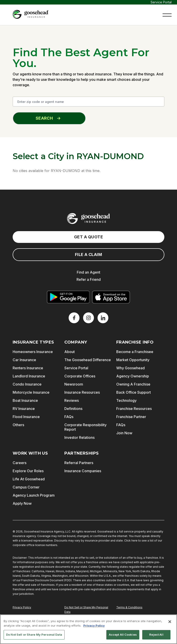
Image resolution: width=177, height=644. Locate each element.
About (70, 352)
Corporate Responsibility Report (85, 427)
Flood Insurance (26, 417)
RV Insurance (24, 409)
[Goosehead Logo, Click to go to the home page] (31, 14)
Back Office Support (134, 392)
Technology (126, 400)
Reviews (72, 400)
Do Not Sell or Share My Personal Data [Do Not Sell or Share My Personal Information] (86, 610)
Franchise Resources (134, 409)
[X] (88, 318)
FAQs (69, 417)
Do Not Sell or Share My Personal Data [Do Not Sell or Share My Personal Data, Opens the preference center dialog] (34, 635)
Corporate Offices (80, 376)
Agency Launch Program (34, 495)
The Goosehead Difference (88, 360)
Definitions (73, 409)
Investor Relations (79, 437)
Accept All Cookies (123, 635)
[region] (88, 629)
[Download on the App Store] (111, 297)
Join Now (124, 433)
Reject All (156, 635)
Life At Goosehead (29, 479)
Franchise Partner (131, 417)
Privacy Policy (22, 607)
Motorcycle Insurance (31, 392)
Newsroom (74, 384)
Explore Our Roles (28, 471)
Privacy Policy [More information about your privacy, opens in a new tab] (94, 625)
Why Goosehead (130, 368)
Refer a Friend (89, 279)
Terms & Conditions (129, 607)
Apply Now (22, 503)
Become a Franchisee (135, 352)
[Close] (170, 622)
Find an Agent (88, 272)
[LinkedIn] (103, 318)
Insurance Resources (82, 392)
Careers (20, 463)
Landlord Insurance (29, 376)
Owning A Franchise (133, 384)
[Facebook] (74, 318)
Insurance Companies (83, 471)
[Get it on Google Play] (68, 297)
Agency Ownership (133, 376)
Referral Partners (79, 463)
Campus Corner (26, 487)
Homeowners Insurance (33, 352)
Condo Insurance (27, 384)
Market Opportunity (133, 360)
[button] (167, 14)
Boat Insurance (25, 400)
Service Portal (161, 2)
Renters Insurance (28, 368)
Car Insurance (24, 360)
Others (18, 425)
